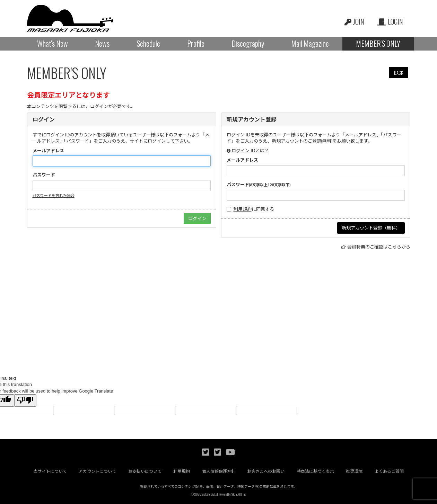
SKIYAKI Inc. (239, 494)
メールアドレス (48, 151)
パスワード (44, 175)
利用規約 (243, 209)
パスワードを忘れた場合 (54, 195)
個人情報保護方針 (219, 471)
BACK (399, 73)
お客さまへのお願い (266, 471)
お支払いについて (145, 471)
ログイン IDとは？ (250, 151)
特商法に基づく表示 (315, 471)
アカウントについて (97, 471)
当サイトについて (50, 471)
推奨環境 (354, 471)
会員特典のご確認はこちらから (379, 247)
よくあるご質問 (389, 471)
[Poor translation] (25, 400)
